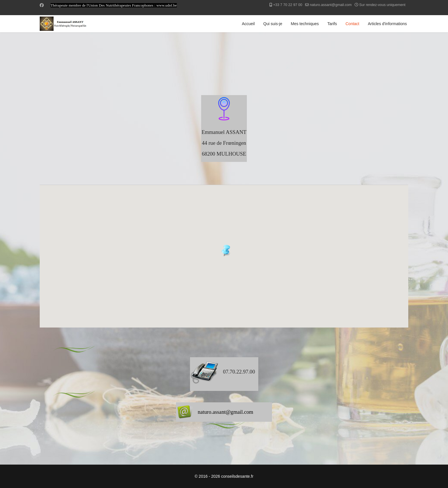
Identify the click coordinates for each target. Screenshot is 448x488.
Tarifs (332, 24)
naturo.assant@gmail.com (331, 5)
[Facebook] (42, 5)
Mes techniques (305, 24)
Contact (352, 24)
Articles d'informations (388, 24)
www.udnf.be (167, 5)
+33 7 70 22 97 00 (288, 5)
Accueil (248, 24)
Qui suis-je (273, 24)
